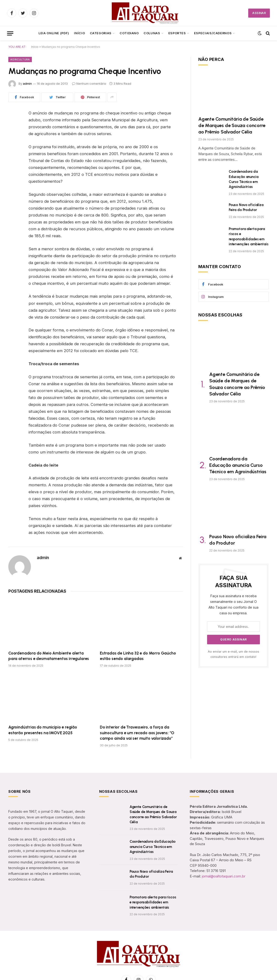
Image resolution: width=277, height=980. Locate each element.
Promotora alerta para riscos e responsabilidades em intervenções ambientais (249, 236)
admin (27, 84)
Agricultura (20, 59)
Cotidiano (129, 33)
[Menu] (10, 33)
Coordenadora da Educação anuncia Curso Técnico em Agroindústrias (244, 179)
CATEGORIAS (101, 33)
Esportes (177, 33)
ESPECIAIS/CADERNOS (213, 33)
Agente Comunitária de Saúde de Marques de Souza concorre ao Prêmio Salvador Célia (232, 125)
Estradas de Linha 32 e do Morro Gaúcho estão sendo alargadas (138, 656)
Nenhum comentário (89, 84)
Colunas (152, 33)
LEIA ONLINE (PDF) (54, 33)
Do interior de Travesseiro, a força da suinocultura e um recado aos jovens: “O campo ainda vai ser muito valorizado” (137, 733)
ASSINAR (259, 13)
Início (79, 33)
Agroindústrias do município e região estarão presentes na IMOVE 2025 (43, 730)
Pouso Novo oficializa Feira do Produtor (246, 207)
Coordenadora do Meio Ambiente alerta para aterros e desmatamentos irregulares (49, 656)
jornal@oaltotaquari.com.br (224, 876)
